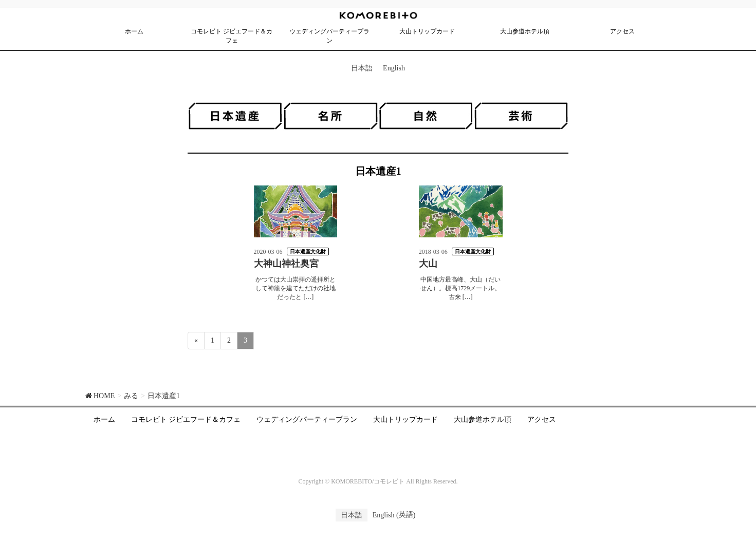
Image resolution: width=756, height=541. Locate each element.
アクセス (542, 419)
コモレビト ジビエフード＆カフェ (186, 419)
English (394, 68)
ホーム (104, 419)
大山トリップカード (405, 419)
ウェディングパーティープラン (307, 419)
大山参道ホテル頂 (483, 419)
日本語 (362, 68)
